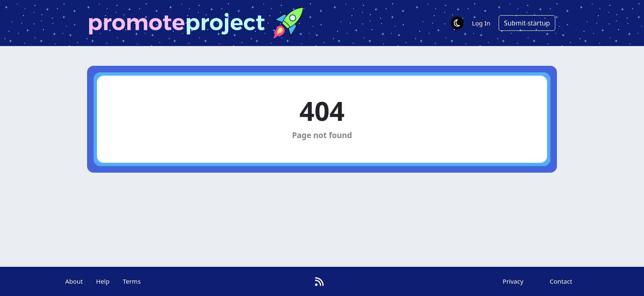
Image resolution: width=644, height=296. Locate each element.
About (74, 281)
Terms (132, 281)
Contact (561, 281)
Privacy (513, 281)
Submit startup (527, 23)
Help (103, 281)
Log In (481, 23)
